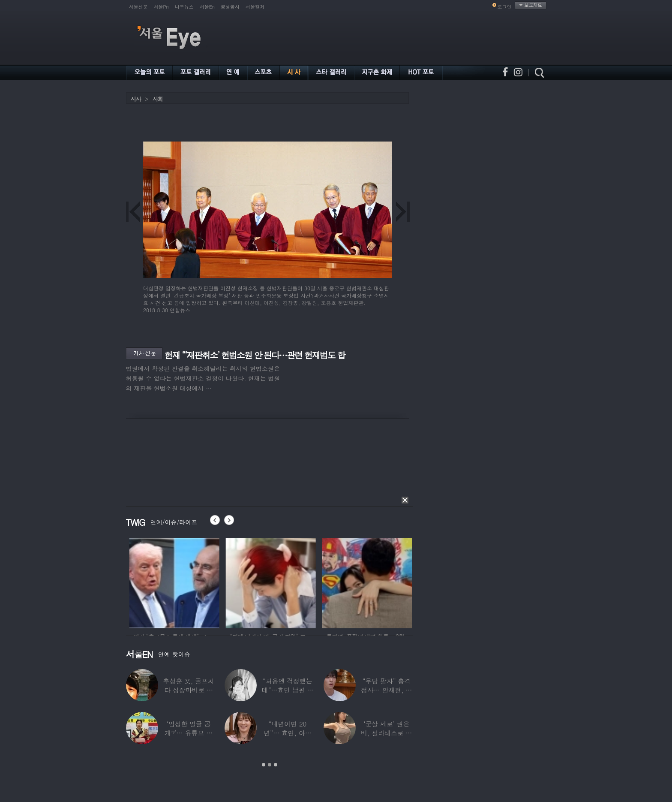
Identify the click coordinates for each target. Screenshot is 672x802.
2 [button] (270, 765)
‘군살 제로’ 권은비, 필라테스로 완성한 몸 (386, 733)
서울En (207, 7)
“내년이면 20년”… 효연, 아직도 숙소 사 (287, 733)
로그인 (505, 7)
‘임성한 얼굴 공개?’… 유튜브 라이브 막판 (189, 733)
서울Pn (161, 7)
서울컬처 (255, 7)
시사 (136, 99)
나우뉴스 (184, 7)
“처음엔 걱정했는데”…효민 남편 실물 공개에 (288, 690)
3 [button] (276, 765)
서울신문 (138, 7)
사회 (158, 99)
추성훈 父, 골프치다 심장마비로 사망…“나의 (189, 690)
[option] (197, 582)
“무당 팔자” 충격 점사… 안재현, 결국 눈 (386, 690)
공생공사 (230, 7)
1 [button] (264, 765)
